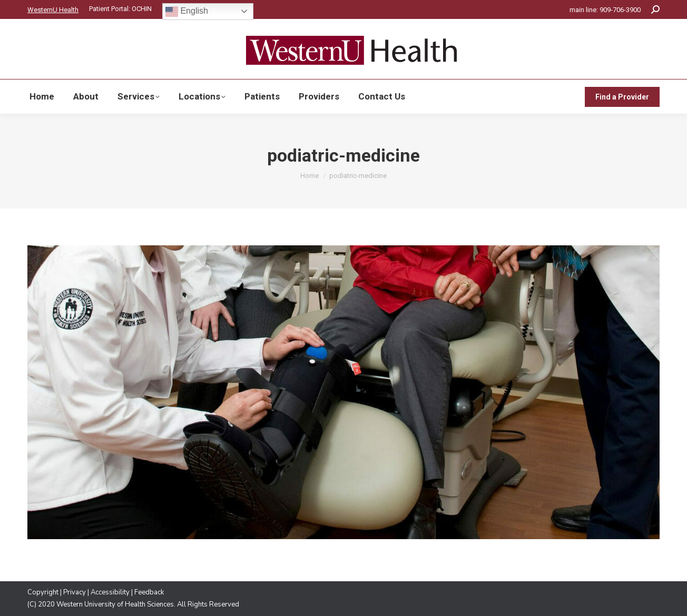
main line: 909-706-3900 (605, 10)
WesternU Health (53, 10)
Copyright (43, 592)
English (187, 12)
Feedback (149, 592)
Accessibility (110, 592)
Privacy (75, 592)
